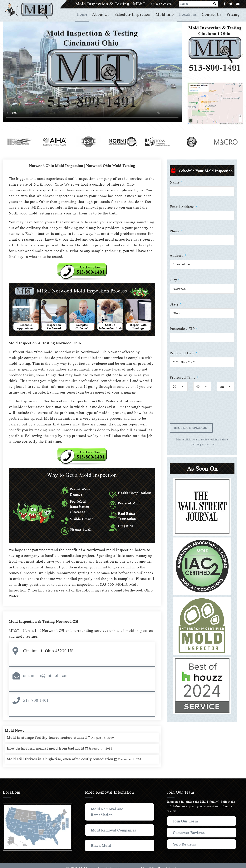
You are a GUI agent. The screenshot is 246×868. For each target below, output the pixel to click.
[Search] (215, 4)
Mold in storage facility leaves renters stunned (62, 734)
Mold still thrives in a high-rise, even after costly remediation (76, 756)
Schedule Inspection (134, 14)
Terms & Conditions (169, 863)
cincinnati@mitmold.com (46, 670)
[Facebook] (225, 4)
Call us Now (91, 270)
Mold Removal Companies (114, 824)
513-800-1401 (36, 695)
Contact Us (212, 14)
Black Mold (101, 840)
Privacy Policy (148, 863)
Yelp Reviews (184, 838)
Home (84, 14)
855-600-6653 (168, 4)
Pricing (233, 14)
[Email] (238, 4)
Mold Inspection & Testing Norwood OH (45, 616)
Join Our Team (186, 815)
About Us (102, 14)
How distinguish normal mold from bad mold (61, 745)
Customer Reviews (189, 827)
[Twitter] (231, 4)
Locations (188, 14)
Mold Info (166, 14)
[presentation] (199, 410)
